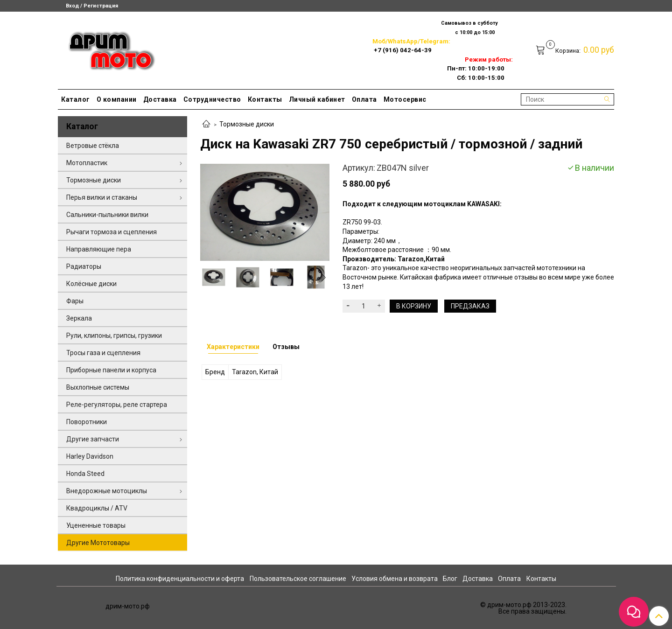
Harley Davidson (90, 456)
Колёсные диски (91, 284)
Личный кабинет (317, 99)
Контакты (265, 99)
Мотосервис (405, 99)
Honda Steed (85, 474)
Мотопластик (87, 163)
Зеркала (79, 318)
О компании (117, 99)
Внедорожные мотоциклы (107, 491)
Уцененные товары (96, 525)
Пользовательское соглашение (298, 579)
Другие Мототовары (98, 543)
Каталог (76, 99)
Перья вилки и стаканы (102, 197)
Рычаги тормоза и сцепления (112, 232)
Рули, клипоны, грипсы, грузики (114, 335)
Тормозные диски (247, 124)
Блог (450, 579)
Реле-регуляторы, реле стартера (117, 405)
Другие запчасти (93, 439)
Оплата (364, 99)
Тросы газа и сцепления (103, 353)
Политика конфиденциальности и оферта (180, 579)
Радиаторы (84, 266)
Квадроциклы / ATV (97, 508)
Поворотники (87, 422)
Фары (75, 301)
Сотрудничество (212, 99)
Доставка (160, 99)
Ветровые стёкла (93, 146)
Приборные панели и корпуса (111, 370)
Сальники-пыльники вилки (107, 215)
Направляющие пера (99, 249)
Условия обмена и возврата (395, 579)
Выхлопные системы (98, 387)
